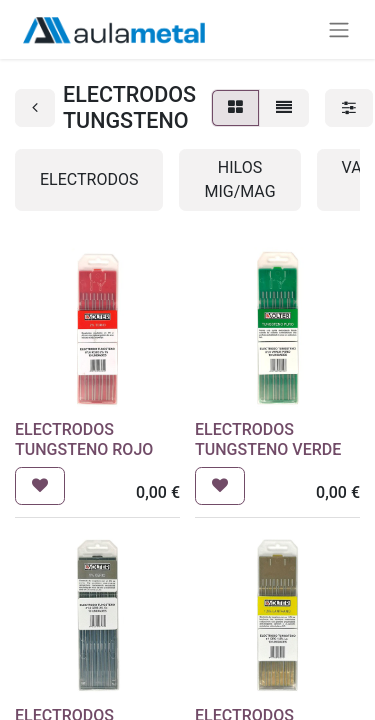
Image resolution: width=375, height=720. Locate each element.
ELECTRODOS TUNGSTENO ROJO (84, 439)
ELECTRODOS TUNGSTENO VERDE (268, 439)
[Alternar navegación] (339, 29)
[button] (40, 486)
